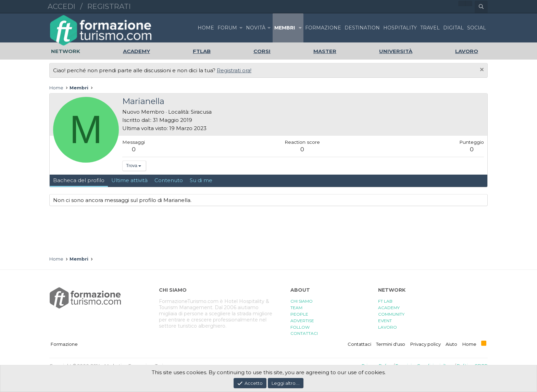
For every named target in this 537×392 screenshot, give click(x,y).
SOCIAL (477, 28)
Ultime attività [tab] (129, 180)
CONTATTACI (304, 333)
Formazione (64, 344)
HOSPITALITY (400, 28)
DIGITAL (453, 28)
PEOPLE (299, 314)
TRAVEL (430, 28)
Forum (227, 28)
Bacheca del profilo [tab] (79, 180)
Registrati (109, 6)
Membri (285, 28)
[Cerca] (481, 7)
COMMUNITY (391, 314)
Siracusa (201, 112)
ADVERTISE (302, 321)
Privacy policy (426, 344)
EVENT (385, 321)
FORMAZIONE (323, 28)
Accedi (61, 6)
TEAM (296, 308)
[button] (241, 28)
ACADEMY (389, 308)
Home (206, 28)
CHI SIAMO (302, 301)
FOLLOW (300, 327)
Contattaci (359, 344)
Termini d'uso (391, 344)
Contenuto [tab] (169, 180)
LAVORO (388, 327)
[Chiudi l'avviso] (481, 70)
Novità (256, 28)
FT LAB (385, 301)
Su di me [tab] (201, 180)
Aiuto (451, 344)
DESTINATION (362, 28)
